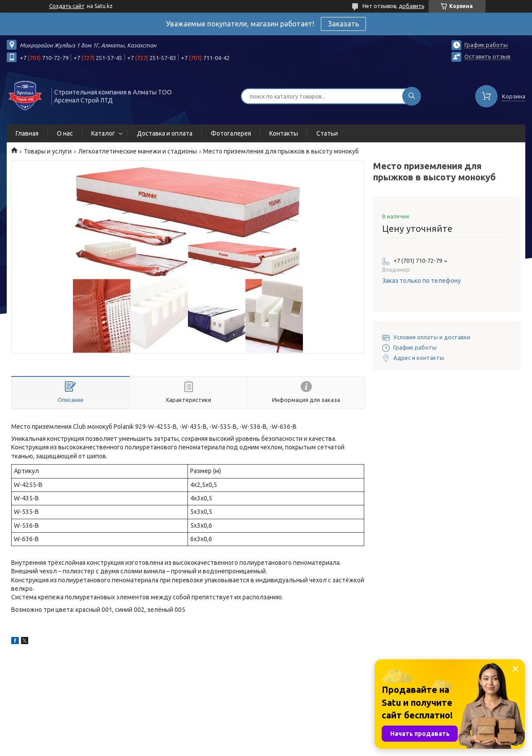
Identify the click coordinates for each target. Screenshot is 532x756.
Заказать (343, 24)
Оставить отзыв (487, 56)
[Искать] (412, 96)
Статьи (327, 133)
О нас (65, 133)
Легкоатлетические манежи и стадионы (138, 151)
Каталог (103, 133)
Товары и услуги (48, 151)
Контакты (284, 133)
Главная (27, 133)
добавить (411, 6)
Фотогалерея (231, 133)
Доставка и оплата (165, 133)
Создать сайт (67, 6)
